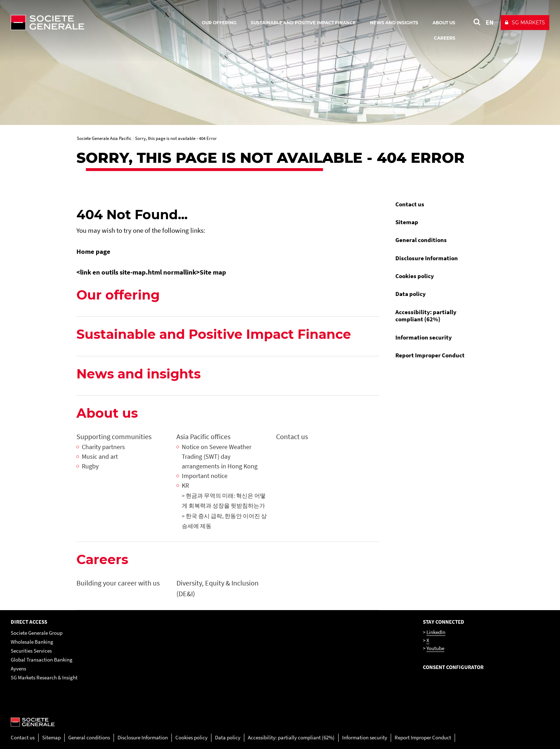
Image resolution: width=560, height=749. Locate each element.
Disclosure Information (427, 258)
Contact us (410, 204)
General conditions (421, 240)
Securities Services (31, 651)
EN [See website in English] (490, 22)
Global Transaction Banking (42, 660)
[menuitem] (437, 204)
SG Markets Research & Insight (44, 677)
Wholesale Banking (32, 642)
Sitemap (407, 222)
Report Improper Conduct (430, 355)
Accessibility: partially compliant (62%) (426, 316)
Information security (424, 337)
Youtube (435, 648)
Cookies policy (415, 276)
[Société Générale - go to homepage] (89, 22)
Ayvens (18, 668)
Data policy (411, 294)
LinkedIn (436, 632)
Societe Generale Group (37, 633)
